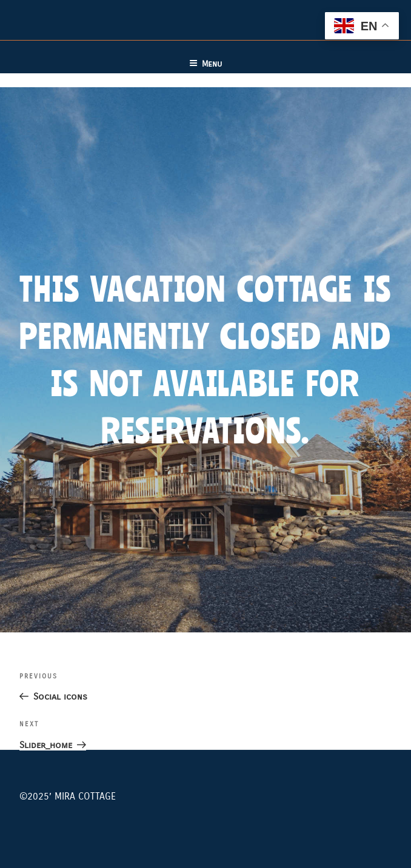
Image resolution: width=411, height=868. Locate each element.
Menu (206, 64)
